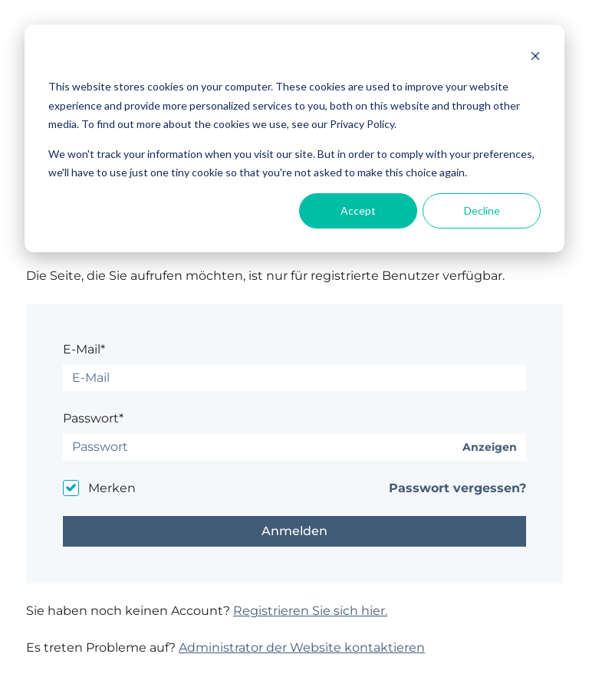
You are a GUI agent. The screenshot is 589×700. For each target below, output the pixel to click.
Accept (358, 210)
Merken (112, 488)
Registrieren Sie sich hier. (310, 611)
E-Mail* (84, 349)
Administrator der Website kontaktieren (302, 647)
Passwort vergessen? (457, 488)
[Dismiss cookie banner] (535, 58)
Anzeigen (490, 447)
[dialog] (294, 138)
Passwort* (93, 418)
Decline (482, 210)
